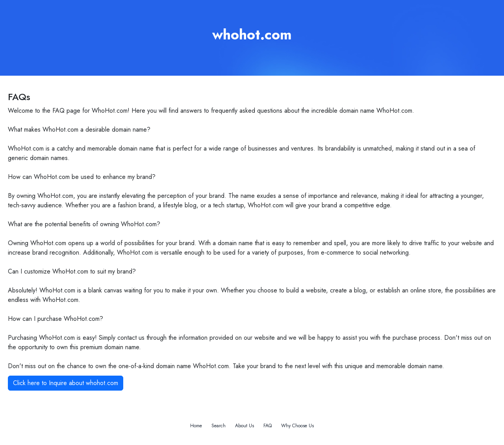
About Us (245, 426)
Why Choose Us (297, 426)
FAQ (268, 426)
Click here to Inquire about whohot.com (66, 383)
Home (196, 426)
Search (219, 426)
